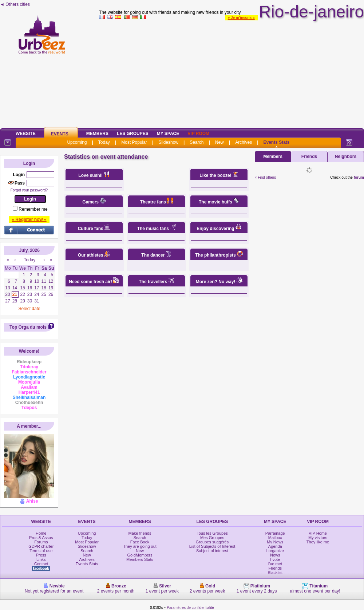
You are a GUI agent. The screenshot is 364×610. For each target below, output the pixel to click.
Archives (244, 142)
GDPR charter (41, 546)
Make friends (140, 533)
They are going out (140, 546)
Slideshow (168, 142)
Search (197, 142)
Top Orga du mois (28, 327)
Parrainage (275, 533)
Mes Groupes (212, 538)
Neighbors (346, 157)
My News (275, 542)
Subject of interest (212, 551)
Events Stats (277, 142)
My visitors (318, 538)
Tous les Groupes (212, 533)
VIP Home (318, 533)
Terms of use (41, 551)
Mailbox (275, 538)
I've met (275, 564)
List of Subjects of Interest (212, 546)
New (219, 142)
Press (41, 555)
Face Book (140, 542)
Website (26, 134)
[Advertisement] (232, 72)
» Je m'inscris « (241, 18)
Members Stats (140, 559)
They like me (318, 542)
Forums (41, 542)
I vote (275, 559)
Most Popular (134, 142)
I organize (275, 551)
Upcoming (77, 142)
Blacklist (275, 573)
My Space (168, 134)
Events (60, 134)
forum (359, 177)
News (275, 555)
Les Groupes (133, 134)
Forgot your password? (29, 190)
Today (104, 142)
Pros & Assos (41, 538)
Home (41, 533)
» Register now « (29, 219)
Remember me (33, 209)
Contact (41, 564)
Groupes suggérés (212, 542)
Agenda (275, 546)
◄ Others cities (15, 4)
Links (41, 559)
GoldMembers (140, 555)
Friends (309, 157)
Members (97, 134)
